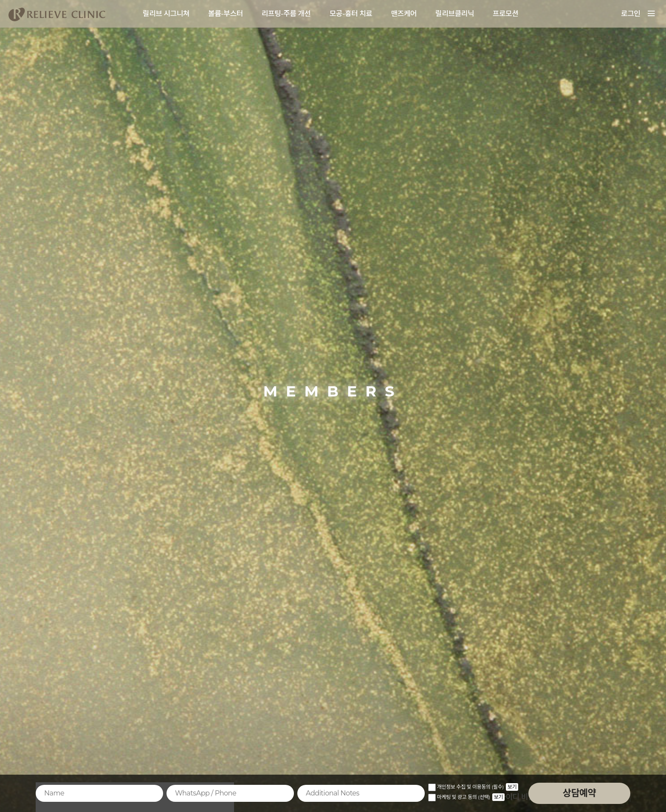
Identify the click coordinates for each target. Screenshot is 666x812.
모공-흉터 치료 (351, 14)
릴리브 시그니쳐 (166, 14)
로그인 (631, 14)
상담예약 (579, 793)
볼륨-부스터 (226, 14)
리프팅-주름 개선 (286, 14)
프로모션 (506, 14)
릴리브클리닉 (455, 14)
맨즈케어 (404, 14)
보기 (512, 787)
